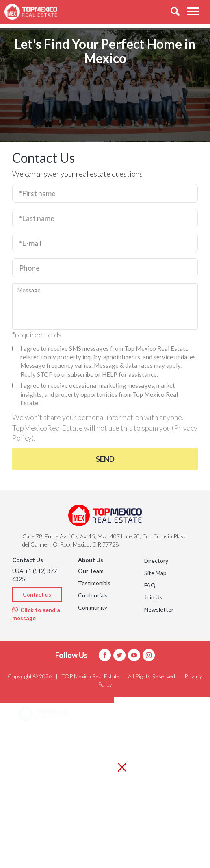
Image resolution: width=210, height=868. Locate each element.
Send (105, 459)
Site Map (155, 573)
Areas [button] (36, 736)
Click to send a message (36, 614)
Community (93, 607)
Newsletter (159, 609)
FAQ (150, 585)
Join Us (153, 597)
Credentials (93, 595)
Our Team (91, 571)
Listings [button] (39, 756)
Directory (156, 561)
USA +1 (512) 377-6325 (36, 575)
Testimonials (94, 583)
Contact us (37, 594)
